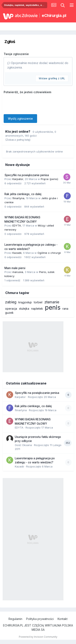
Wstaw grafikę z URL (52, 78)
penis (53, 307)
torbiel (38, 302)
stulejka (24, 309)
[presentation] (34, 103)
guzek (9, 313)
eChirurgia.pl (54, 15)
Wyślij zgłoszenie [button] (20, 119)
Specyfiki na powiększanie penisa (27, 175)
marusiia (18, 272)
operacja (11, 309)
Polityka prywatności (40, 619)
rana (65, 309)
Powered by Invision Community (38, 637)
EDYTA (17, 225)
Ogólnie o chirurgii (49, 253)
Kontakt (63, 619)
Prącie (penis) (49, 179)
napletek (37, 309)
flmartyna (18, 198)
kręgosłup (25, 302)
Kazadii (17, 253)
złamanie (52, 302)
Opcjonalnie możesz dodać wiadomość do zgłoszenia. (38, 65)
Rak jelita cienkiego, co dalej (23, 194)
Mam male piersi (15, 268)
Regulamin (15, 619)
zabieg (11, 302)
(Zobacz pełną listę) (18, 140)
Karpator (18, 179)
